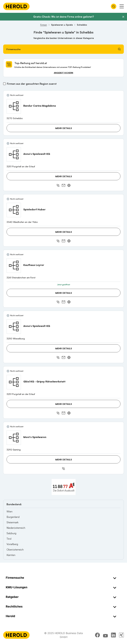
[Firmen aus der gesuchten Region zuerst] (4, 84)
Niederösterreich (16, 528)
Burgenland (13, 517)
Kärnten (11, 555)
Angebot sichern (63, 73)
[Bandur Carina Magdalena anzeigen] (14, 106)
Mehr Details (64, 128)
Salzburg (11, 533)
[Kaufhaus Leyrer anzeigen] (14, 266)
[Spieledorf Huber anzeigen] (14, 210)
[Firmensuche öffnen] (114, 6)
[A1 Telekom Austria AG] (64, 487)
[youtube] (105, 635)
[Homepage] (16, 6)
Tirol (9, 539)
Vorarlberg (12, 544)
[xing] (121, 635)
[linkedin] (113, 635)
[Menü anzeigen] (122, 6)
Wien (10, 511)
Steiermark (12, 522)
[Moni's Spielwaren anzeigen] (14, 438)
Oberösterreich (15, 550)
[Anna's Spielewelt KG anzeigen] (14, 154)
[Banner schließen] (123, 17)
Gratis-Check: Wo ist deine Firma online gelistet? (63, 17)
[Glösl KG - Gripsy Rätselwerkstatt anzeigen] (14, 382)
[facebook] (97, 635)
